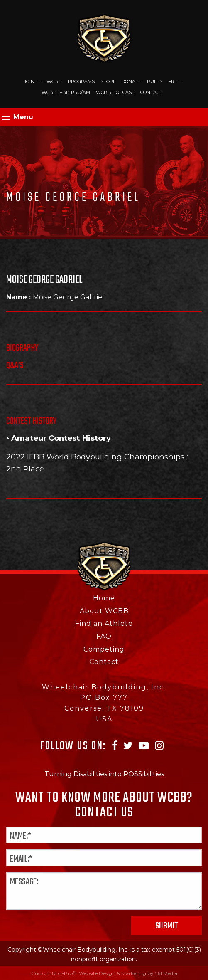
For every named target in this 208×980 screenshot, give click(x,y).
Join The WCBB (43, 81)
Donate (131, 81)
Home (104, 598)
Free (174, 81)
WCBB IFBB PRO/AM (66, 92)
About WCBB (104, 611)
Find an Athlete (104, 623)
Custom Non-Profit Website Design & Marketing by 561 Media (104, 973)
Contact (151, 92)
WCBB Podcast (115, 92)
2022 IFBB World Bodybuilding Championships (95, 457)
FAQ (104, 636)
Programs (81, 81)
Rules (155, 81)
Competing (104, 649)
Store (108, 81)
